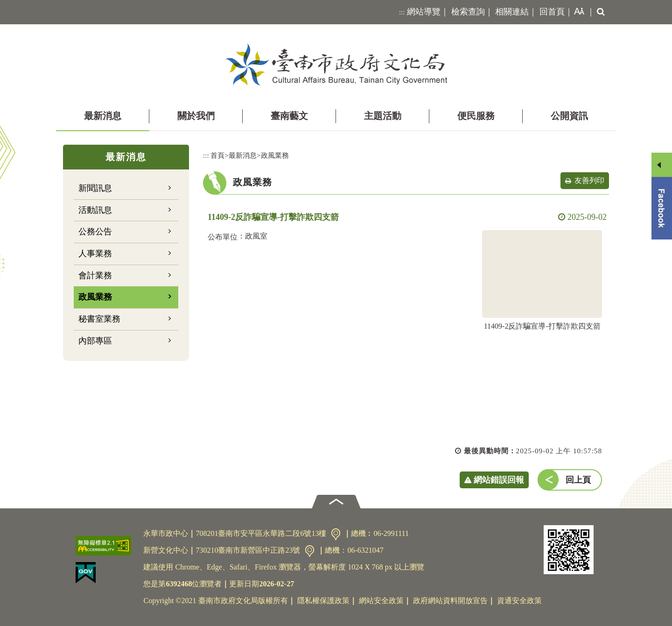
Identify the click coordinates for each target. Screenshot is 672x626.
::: (402, 12)
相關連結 (512, 12)
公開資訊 (569, 116)
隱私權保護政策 (323, 601)
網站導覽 (424, 12)
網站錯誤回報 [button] (499, 480)
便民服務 (476, 116)
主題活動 (383, 116)
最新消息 (103, 116)
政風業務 (95, 297)
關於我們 (196, 116)
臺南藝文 (289, 116)
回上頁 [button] (578, 480)
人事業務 (95, 253)
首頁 (217, 155)
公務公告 (95, 232)
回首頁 (552, 12)
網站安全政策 (381, 601)
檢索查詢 (468, 12)
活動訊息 (95, 210)
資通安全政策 (519, 601)
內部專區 (95, 341)
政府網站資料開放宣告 (450, 601)
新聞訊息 (95, 188)
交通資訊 (336, 534)
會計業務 (95, 275)
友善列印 (589, 180)
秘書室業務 (99, 319)
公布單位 (223, 237)
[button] (577, 12)
